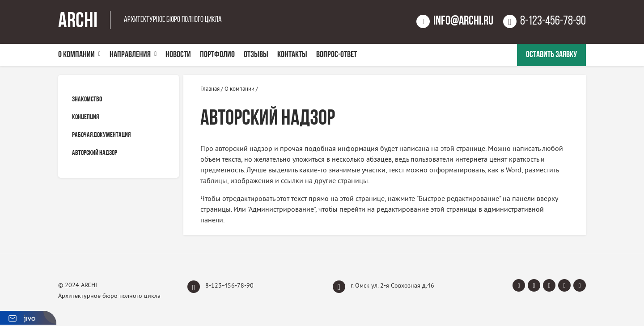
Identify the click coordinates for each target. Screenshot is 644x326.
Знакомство (87, 100)
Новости (178, 55)
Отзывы (256, 55)
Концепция (85, 117)
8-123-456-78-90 (220, 287)
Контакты (292, 55)
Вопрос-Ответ (337, 55)
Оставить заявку (551, 55)
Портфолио (217, 55)
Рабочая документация (101, 135)
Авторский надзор (95, 153)
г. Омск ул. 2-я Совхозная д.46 (383, 287)
